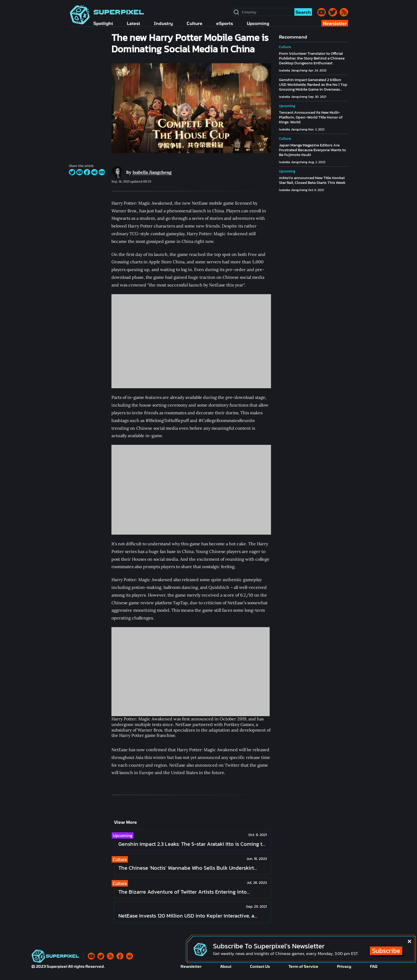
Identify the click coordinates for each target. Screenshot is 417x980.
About (226, 966)
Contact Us (260, 966)
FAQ (374, 966)
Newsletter (191, 966)
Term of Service (303, 966)
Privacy (344, 966)
